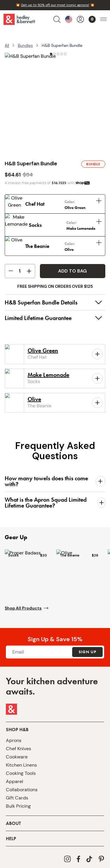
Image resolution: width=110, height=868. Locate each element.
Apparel (15, 778)
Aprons (14, 737)
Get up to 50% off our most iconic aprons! (55, 5)
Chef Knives (18, 745)
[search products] (57, 19)
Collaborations (22, 786)
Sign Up (87, 648)
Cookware (17, 753)
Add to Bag (72, 267)
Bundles (25, 45)
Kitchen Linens (21, 761)
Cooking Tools (21, 769)
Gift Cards (17, 794)
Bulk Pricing (18, 802)
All (7, 45)
